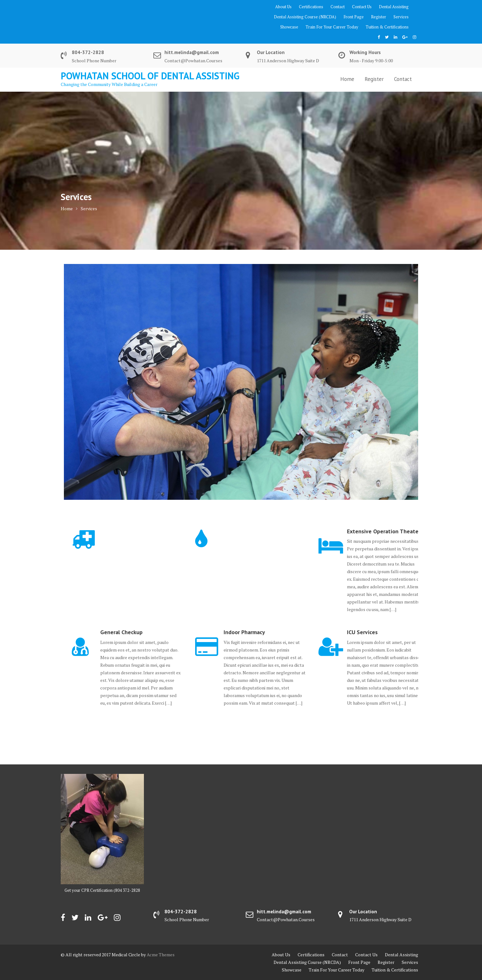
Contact (338, 7)
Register (379, 17)
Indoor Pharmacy (244, 632)
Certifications (311, 7)
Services (401, 17)
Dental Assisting (394, 7)
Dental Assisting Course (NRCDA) (305, 17)
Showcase (289, 27)
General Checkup (121, 632)
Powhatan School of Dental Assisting (150, 76)
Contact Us (362, 7)
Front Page (354, 17)
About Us (283, 7)
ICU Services (362, 632)
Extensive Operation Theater (384, 531)
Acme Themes (161, 955)
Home (347, 79)
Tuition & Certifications (387, 27)
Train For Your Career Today (332, 27)
